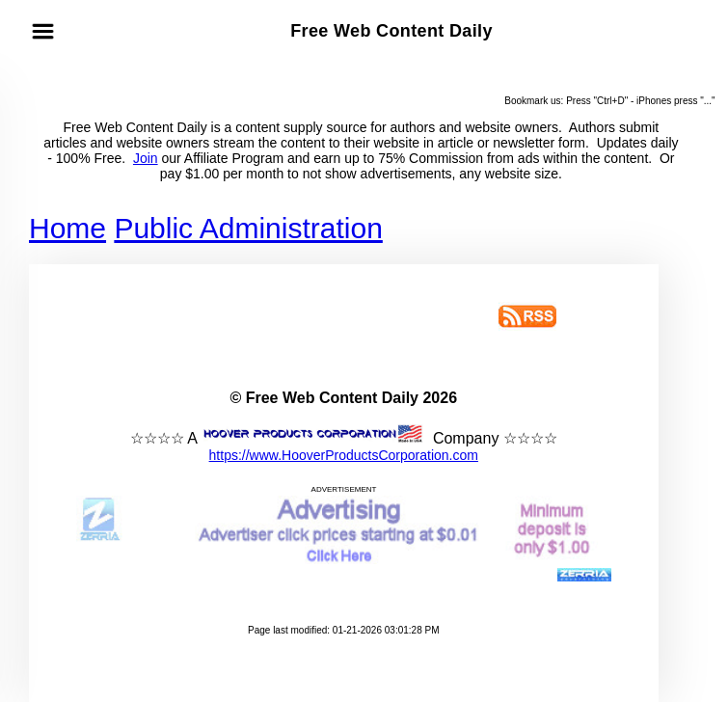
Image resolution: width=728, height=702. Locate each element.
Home (67, 228)
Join (146, 158)
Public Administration (248, 228)
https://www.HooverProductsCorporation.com (344, 455)
